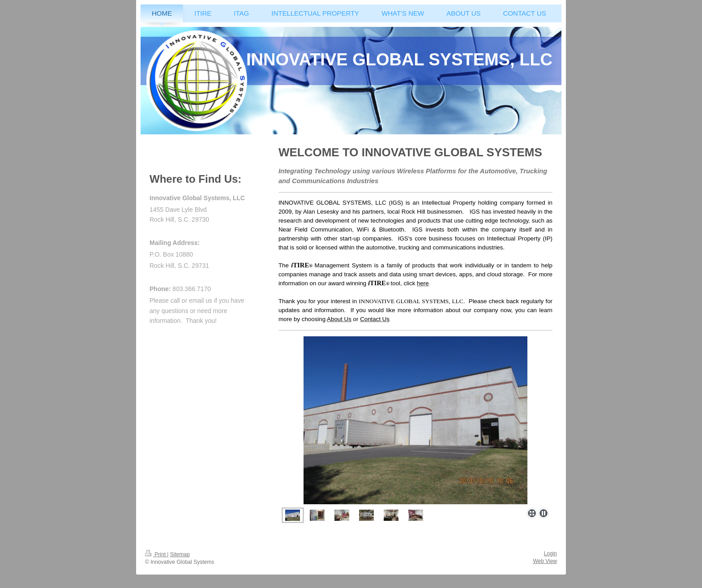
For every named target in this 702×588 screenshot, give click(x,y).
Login (550, 554)
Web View (545, 561)
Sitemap (180, 554)
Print (156, 554)
